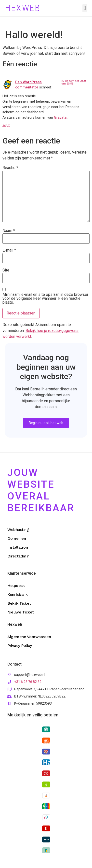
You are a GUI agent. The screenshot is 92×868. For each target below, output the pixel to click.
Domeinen (17, 538)
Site (6, 270)
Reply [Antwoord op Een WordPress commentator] (6, 125)
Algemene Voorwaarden (29, 637)
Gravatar (61, 118)
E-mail (9, 250)
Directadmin (18, 556)
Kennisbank (17, 594)
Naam (9, 231)
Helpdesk (16, 586)
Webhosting (18, 530)
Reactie (10, 168)
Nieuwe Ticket (21, 612)
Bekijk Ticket (19, 603)
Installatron (18, 547)
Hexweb (23, 8)
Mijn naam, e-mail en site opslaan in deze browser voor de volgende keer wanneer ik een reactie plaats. (45, 299)
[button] (85, 8)
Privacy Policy (20, 646)
